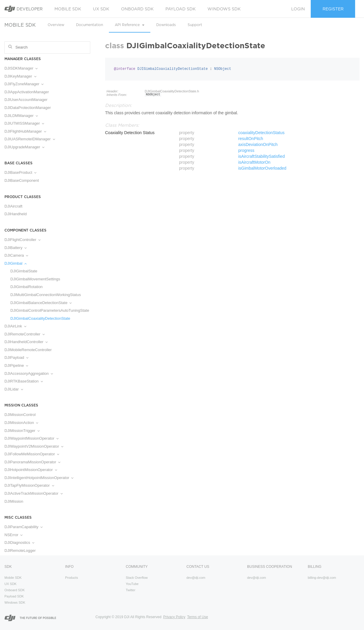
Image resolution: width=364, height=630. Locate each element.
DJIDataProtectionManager (28, 108)
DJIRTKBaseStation (24, 381)
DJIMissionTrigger (22, 431)
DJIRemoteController (25, 334)
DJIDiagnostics (19, 543)
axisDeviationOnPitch (258, 144)
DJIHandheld (16, 214)
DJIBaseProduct (20, 172)
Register (333, 9)
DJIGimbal (16, 263)
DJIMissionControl (20, 415)
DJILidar (14, 389)
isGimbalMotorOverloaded (262, 168)
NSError (13, 535)
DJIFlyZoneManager (24, 84)
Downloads (166, 25)
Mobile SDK (68, 9)
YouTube (132, 584)
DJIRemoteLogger (20, 551)
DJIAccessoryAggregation (29, 373)
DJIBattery (16, 248)
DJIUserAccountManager (26, 100)
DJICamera (16, 255)
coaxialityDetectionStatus (261, 133)
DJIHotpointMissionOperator (31, 470)
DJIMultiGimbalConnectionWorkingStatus (46, 295)
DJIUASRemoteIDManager (30, 139)
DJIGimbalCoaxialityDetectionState (40, 318)
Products (71, 578)
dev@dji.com (196, 578)
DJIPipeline (16, 365)
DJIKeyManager (20, 76)
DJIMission (14, 501)
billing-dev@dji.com (322, 578)
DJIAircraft (13, 206)
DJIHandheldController (26, 342)
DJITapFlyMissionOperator (29, 485)
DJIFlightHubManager (25, 131)
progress (246, 150)
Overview (56, 25)
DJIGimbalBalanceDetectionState (41, 303)
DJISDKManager (21, 68)
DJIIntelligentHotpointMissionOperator (39, 478)
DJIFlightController (22, 240)
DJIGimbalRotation (26, 287)
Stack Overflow (137, 578)
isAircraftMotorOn (254, 162)
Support (195, 25)
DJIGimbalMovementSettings (35, 279)
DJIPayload (16, 357)
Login (298, 9)
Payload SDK (181, 9)
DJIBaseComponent (22, 180)
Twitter (131, 590)
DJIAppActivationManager (27, 92)
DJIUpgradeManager (24, 147)
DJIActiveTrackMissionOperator (34, 493)
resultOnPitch (251, 139)
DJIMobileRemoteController (28, 350)
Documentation (90, 25)
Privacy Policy (174, 617)
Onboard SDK (137, 9)
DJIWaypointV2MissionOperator (34, 446)
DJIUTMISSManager (24, 123)
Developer (24, 9)
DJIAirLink (15, 326)
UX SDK (101, 9)
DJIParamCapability (24, 527)
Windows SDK (224, 9)
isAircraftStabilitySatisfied (261, 156)
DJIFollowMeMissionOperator (32, 454)
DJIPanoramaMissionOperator (32, 462)
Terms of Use (198, 617)
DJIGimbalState (24, 271)
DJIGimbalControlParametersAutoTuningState (47, 310)
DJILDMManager (21, 116)
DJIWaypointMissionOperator (32, 438)
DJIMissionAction (21, 423)
